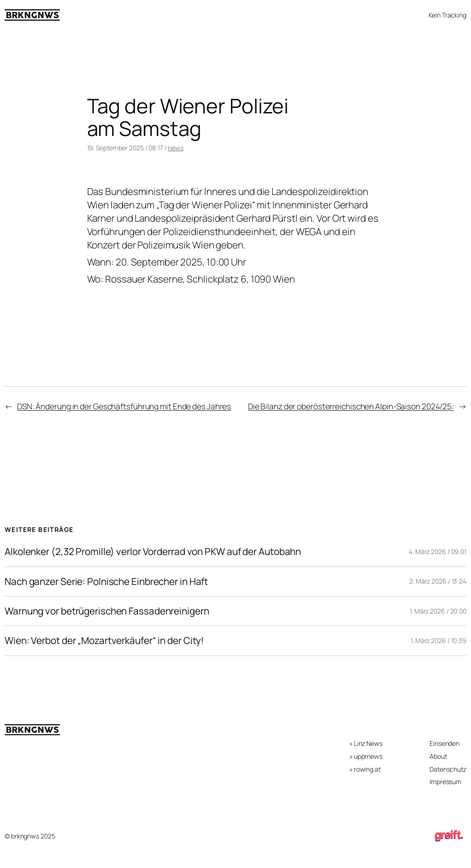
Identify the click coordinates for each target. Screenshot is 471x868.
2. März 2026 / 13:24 (438, 581)
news (176, 148)
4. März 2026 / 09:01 (438, 552)
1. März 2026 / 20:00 (438, 611)
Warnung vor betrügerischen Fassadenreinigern (107, 611)
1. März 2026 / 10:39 (439, 641)
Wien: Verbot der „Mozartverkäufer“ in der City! (104, 641)
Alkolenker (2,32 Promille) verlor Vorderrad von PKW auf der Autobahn (153, 552)
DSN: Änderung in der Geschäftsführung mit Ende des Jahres (124, 406)
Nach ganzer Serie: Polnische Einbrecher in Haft (106, 582)
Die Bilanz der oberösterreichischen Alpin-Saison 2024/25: (351, 406)
